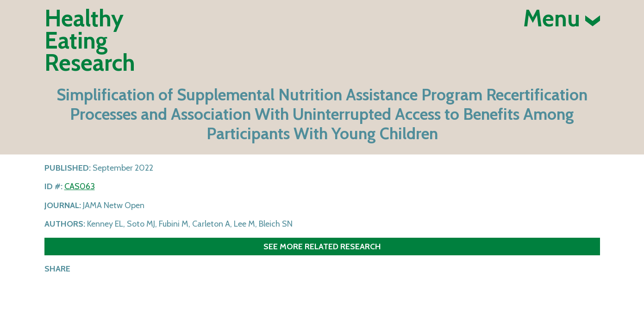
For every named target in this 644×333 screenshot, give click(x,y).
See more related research (322, 246)
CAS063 (80, 186)
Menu (562, 18)
